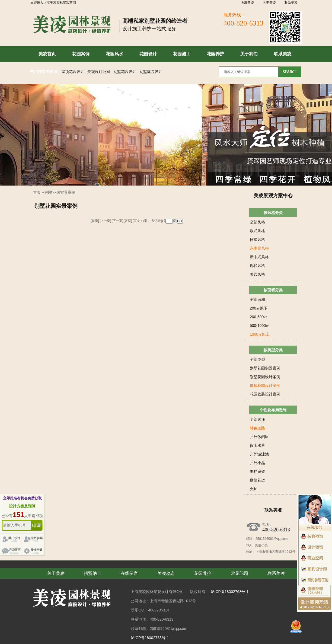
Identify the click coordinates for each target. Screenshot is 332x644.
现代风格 (257, 266)
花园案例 (81, 54)
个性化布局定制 (273, 410)
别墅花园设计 (125, 72)
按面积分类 (273, 290)
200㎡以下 (259, 308)
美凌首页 (47, 54)
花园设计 (148, 54)
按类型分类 (273, 350)
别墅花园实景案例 (60, 192)
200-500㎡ (259, 317)
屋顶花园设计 (73, 72)
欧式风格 (257, 231)
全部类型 (257, 359)
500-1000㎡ (260, 326)
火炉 (254, 489)
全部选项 (257, 419)
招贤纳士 (92, 573)
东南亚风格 (259, 248)
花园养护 (215, 54)
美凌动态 (166, 573)
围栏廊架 (257, 471)
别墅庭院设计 (151, 72)
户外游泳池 (259, 454)
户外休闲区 (259, 437)
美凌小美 (261, 545)
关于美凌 (269, 3)
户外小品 (257, 463)
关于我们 (249, 54)
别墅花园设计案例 (265, 377)
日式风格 (257, 240)
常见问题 (240, 573)
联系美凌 (291, 3)
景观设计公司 (99, 72)
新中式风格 (259, 257)
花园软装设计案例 (265, 394)
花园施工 (182, 54)
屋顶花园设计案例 (265, 385)
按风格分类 (273, 213)
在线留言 (129, 573)
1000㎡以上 (260, 334)
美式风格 (257, 274)
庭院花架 (257, 480)
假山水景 (257, 445)
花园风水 (114, 54)
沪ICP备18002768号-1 (230, 592)
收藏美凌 (247, 3)
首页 (37, 192)
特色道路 (257, 428)
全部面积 (257, 299)
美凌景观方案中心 (273, 196)
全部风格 (257, 222)
